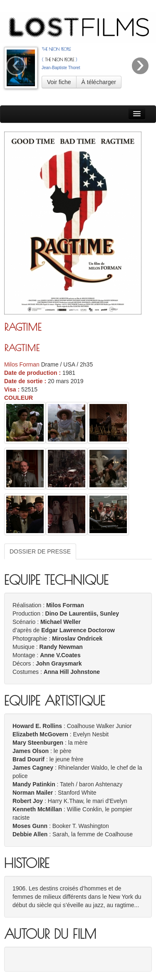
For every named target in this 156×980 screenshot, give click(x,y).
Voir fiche (59, 82)
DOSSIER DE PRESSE (40, 551)
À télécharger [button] (99, 82)
